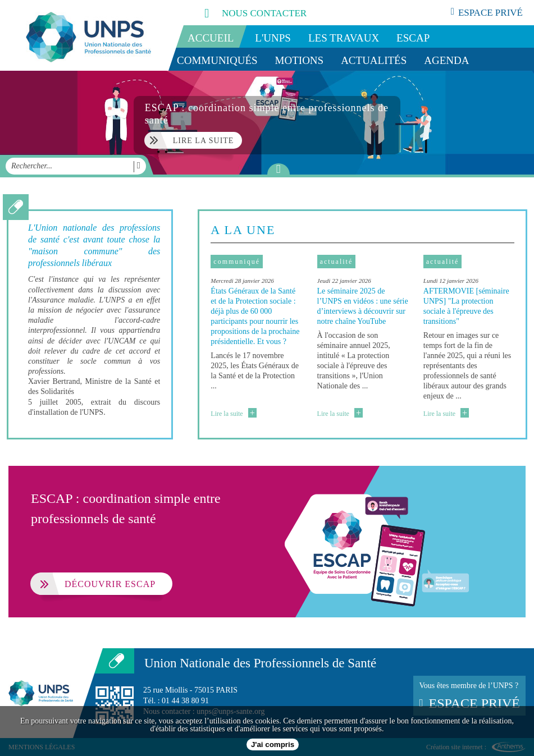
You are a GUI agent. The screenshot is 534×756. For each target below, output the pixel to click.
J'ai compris (273, 744)
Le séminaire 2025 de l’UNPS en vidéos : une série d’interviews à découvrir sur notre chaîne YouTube (363, 306)
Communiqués (217, 60)
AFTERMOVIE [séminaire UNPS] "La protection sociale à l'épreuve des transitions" (466, 306)
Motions (300, 60)
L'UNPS (273, 38)
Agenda (446, 60)
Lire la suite (233, 414)
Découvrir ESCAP (93, 584)
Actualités (374, 60)
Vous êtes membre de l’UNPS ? (469, 696)
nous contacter (243, 13)
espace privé (487, 12)
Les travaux (344, 38)
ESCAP (413, 38)
